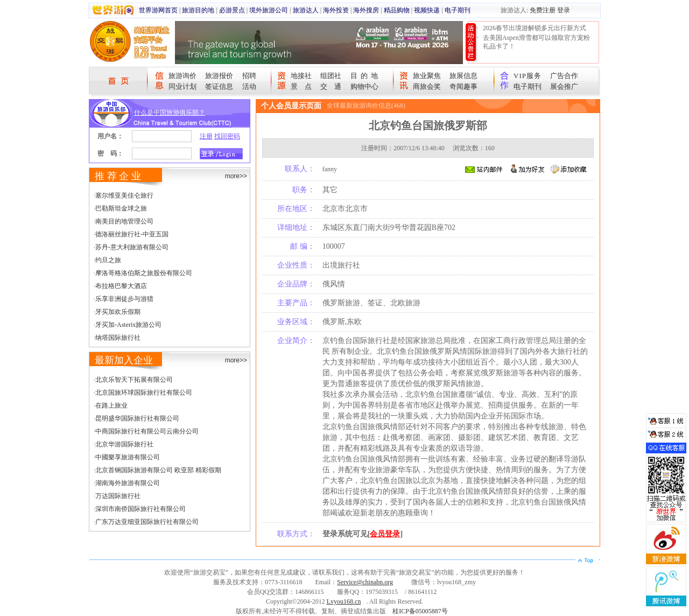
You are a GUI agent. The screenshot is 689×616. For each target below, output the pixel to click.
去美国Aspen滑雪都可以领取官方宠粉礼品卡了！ (536, 42)
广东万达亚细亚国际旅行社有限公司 (147, 522)
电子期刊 (458, 10)
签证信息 (219, 86)
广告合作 (564, 76)
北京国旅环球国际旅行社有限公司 (144, 393)
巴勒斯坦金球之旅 (121, 208)
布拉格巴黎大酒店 (121, 286)
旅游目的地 (198, 10)
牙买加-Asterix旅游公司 (128, 325)
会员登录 (385, 534)
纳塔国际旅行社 (118, 338)
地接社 (301, 76)
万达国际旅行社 (118, 496)
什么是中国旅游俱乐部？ (170, 113)
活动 (249, 86)
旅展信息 (463, 76)
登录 (564, 10)
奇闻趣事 (463, 86)
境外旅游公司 (269, 10)
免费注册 (543, 10)
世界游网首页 (158, 10)
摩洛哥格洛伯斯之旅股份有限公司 (144, 273)
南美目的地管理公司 (124, 221)
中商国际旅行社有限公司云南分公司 (147, 431)
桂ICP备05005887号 (420, 611)
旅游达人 (306, 10)
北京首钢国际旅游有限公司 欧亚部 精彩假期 (158, 470)
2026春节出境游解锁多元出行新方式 (535, 28)
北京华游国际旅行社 (124, 444)
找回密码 (227, 136)
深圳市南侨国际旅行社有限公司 (140, 509)
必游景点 (232, 10)
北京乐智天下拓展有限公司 (134, 380)
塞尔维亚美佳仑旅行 (124, 195)
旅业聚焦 (427, 76)
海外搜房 (366, 10)
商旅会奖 (427, 86)
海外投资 (336, 10)
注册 (206, 136)
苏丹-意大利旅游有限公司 (132, 247)
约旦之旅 (108, 260)
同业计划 (182, 86)
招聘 (249, 76)
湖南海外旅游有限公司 (128, 483)
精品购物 (397, 10)
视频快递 (427, 10)
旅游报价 (219, 76)
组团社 (331, 76)
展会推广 (564, 86)
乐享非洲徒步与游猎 (124, 299)
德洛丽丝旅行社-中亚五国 (132, 234)
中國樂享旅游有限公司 (128, 457)
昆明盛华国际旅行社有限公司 (137, 418)
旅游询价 (182, 76)
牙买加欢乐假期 (118, 312)
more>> (236, 176)
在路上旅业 (111, 405)
